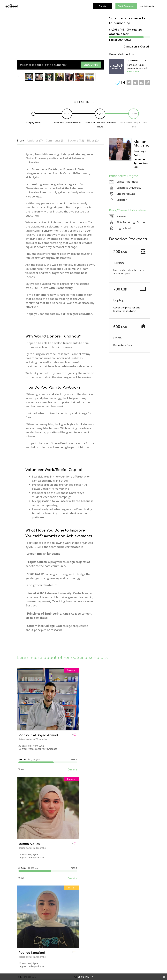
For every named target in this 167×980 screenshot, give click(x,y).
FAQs (19, 919)
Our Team (22, 910)
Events (67, 956)
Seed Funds (70, 952)
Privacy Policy (24, 927)
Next (101, 76)
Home (67, 902)
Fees (69, 936)
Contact (21, 914)
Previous (20, 76)
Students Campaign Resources (80, 947)
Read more (133, 71)
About (69, 914)
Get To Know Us (72, 911)
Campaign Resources (28, 923)
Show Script (91, 65)
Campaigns (70, 906)
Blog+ (67, 960)
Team (69, 918)
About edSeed (24, 906)
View (21, 767)
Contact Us (72, 923)
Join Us (70, 927)
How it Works (73, 931)
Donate (70, 768)
